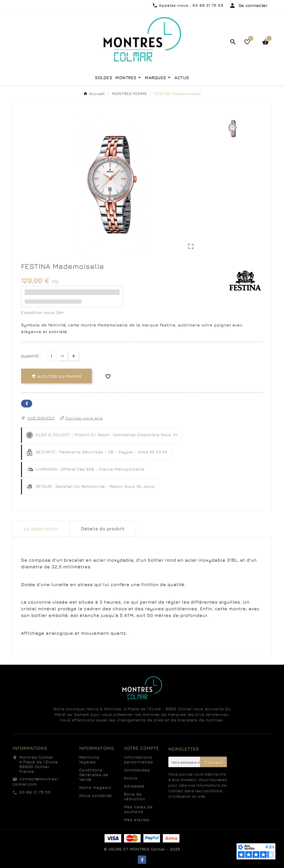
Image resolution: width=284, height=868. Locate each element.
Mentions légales (89, 759)
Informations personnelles (139, 759)
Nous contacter (96, 795)
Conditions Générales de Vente (94, 775)
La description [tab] (41, 529)
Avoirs (131, 778)
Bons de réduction (135, 796)
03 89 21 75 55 (35, 792)
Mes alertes (137, 820)
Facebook (27, 404)
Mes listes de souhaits (138, 809)
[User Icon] (248, 6)
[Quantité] (51, 356)
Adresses (134, 786)
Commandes (137, 770)
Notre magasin (95, 787)
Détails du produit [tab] (103, 529)
